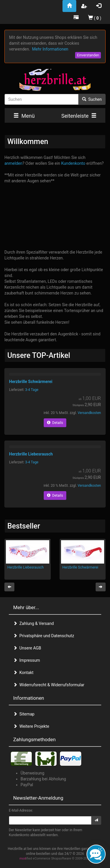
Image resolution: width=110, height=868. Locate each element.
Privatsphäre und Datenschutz (44, 636)
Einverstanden (88, 55)
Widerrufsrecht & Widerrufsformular (49, 685)
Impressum (27, 660)
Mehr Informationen (50, 49)
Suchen (92, 99)
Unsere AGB (27, 648)
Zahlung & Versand (33, 623)
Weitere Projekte (31, 726)
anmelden (13, 163)
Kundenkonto (73, 163)
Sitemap (24, 714)
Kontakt (23, 673)
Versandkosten (89, 413)
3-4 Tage (32, 390)
